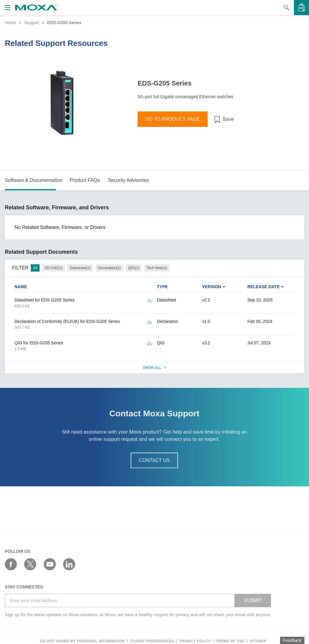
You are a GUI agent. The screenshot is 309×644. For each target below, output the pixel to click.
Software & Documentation (33, 180)
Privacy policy (195, 641)
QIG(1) (134, 268)
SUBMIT (253, 600)
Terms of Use (230, 641)
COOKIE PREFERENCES (152, 641)
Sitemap (258, 641)
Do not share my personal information (83, 641)
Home (10, 23)
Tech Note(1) (157, 268)
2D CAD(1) (54, 268)
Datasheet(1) (80, 268)
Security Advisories (128, 180)
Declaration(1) (109, 268)
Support (32, 23)
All (35, 268)
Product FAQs (85, 180)
